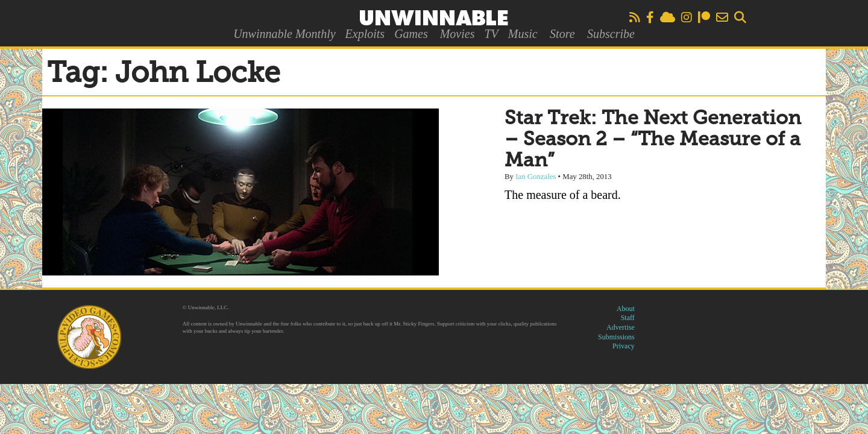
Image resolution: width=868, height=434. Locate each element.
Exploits (365, 34)
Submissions (616, 337)
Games (411, 34)
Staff (628, 318)
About (626, 309)
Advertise (621, 327)
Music (523, 34)
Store (562, 34)
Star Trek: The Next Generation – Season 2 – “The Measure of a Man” (653, 140)
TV (491, 34)
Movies (458, 34)
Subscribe (611, 34)
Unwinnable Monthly (284, 34)
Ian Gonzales (536, 177)
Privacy (624, 346)
